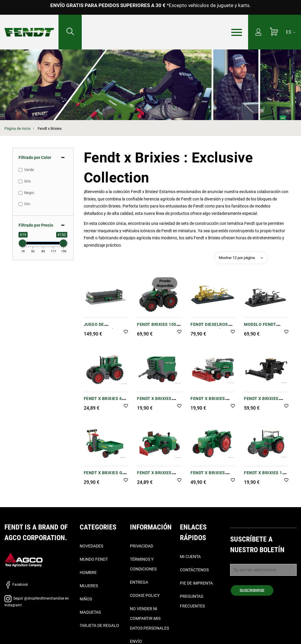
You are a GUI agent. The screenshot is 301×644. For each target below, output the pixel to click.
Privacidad (142, 546)
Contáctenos (194, 570)
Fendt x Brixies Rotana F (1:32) (154, 402)
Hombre (88, 572)
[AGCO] (24, 560)
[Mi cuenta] (258, 33)
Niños (86, 599)
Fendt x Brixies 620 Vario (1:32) (105, 402)
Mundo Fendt (94, 559)
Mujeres (89, 586)
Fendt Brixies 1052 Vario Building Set (158, 327)
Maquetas (90, 612)
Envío (136, 641)
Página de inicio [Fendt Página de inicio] (17, 128)
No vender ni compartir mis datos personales (149, 618)
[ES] (291, 32)
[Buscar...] (70, 32)
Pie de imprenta (196, 583)
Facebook (16, 585)
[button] (126, 332)
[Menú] (237, 32)
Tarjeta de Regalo (99, 625)
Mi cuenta (190, 557)
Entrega (139, 582)
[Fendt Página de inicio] (29, 26)
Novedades (91, 546)
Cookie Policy (145, 595)
